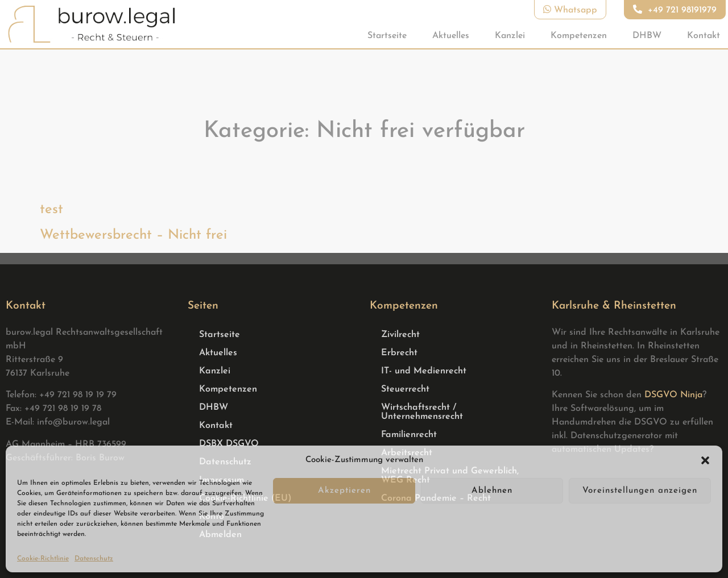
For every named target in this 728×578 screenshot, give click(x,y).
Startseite (387, 36)
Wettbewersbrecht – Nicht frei (133, 235)
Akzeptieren (344, 491)
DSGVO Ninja (673, 395)
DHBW (647, 36)
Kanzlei (510, 36)
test (51, 210)
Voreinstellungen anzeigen (640, 491)
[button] (705, 460)
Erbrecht (399, 353)
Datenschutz (94, 559)
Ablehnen (492, 491)
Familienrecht (409, 435)
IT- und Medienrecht (424, 371)
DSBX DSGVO (229, 444)
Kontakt (704, 36)
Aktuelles (451, 36)
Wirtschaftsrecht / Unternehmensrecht (422, 412)
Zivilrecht (400, 335)
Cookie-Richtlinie (43, 559)
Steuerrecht (405, 389)
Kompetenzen (579, 36)
